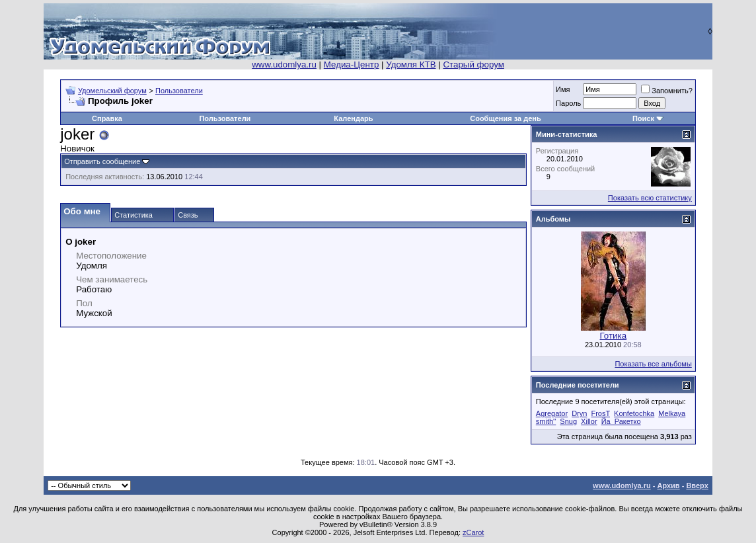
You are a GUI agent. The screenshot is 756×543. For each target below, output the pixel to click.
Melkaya (672, 413)
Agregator (552, 413)
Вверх (697, 485)
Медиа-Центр (352, 64)
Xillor (589, 421)
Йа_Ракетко (621, 421)
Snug (568, 421)
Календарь (353, 118)
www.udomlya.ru (284, 64)
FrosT (600, 413)
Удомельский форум (112, 91)
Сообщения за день (505, 118)
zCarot (473, 532)
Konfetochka (634, 413)
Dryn (579, 413)
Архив (668, 485)
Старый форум (473, 64)
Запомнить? (667, 91)
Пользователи (179, 91)
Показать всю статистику (650, 198)
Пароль (568, 103)
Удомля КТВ (411, 64)
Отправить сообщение (102, 161)
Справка (107, 118)
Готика (614, 336)
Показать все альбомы (653, 364)
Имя (563, 89)
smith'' (546, 421)
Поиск (643, 118)
